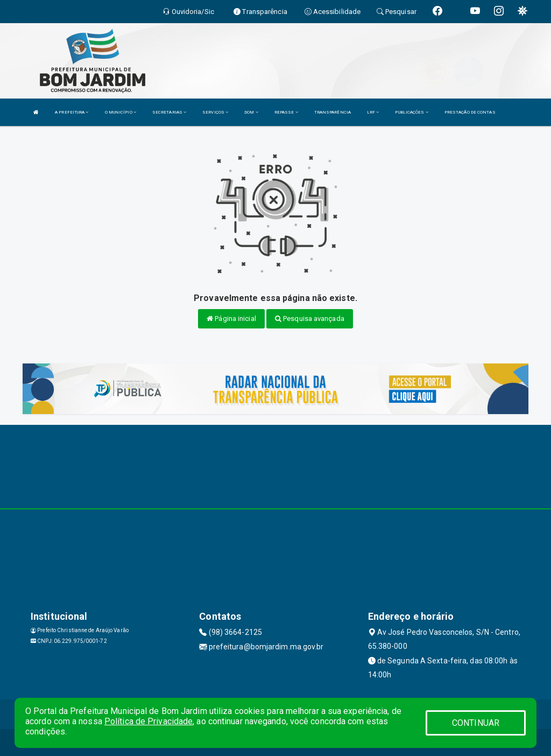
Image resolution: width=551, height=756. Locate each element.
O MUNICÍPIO (121, 112)
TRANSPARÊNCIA (333, 112)
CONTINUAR (476, 723)
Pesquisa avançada (310, 318)
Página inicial (231, 318)
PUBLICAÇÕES (411, 112)
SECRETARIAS (169, 112)
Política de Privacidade (149, 721)
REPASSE (286, 112)
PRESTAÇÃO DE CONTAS (470, 112)
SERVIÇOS (215, 112)
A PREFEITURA (72, 112)
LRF (373, 112)
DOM (251, 112)
